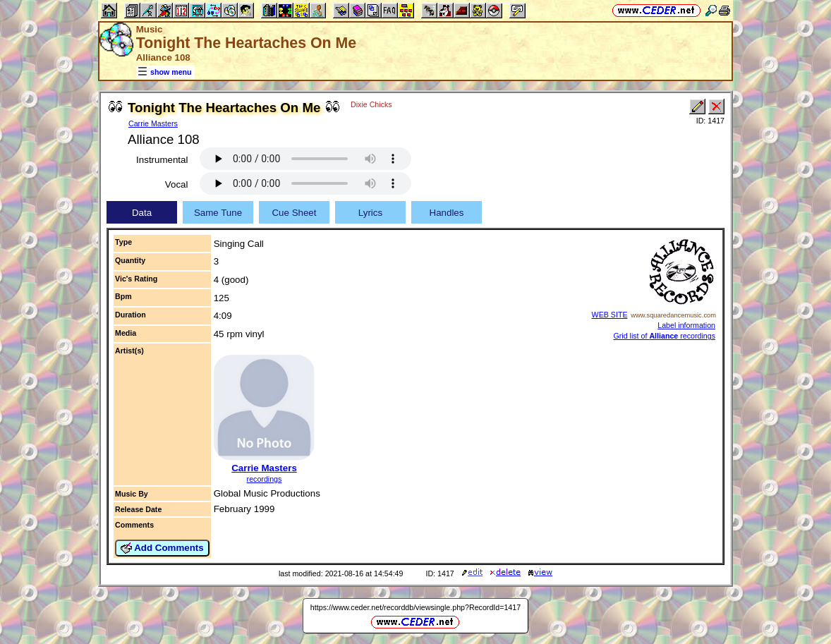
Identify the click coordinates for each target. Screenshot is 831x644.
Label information (686, 325)
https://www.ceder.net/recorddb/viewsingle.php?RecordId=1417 (416, 607)
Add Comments (162, 548)
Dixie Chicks (371, 104)
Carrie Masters (153, 123)
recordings (265, 479)
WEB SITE (610, 315)
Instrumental (162, 160)
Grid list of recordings (664, 336)
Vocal (177, 184)
